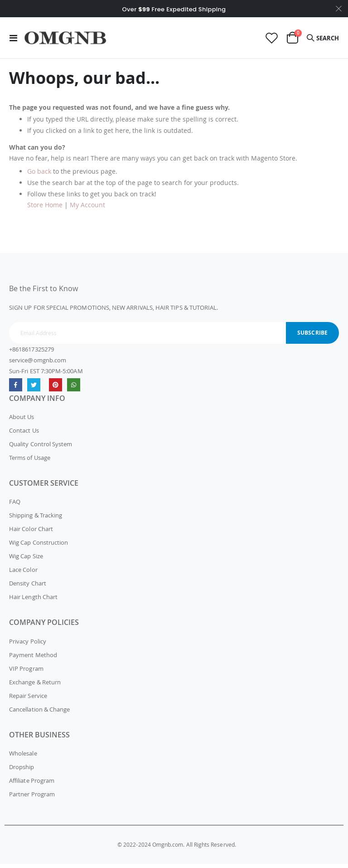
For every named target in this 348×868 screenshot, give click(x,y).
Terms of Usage (30, 462)
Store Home (45, 209)
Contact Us (24, 434)
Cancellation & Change (39, 713)
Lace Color (23, 574)
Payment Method (33, 659)
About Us (22, 421)
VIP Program (26, 673)
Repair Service (28, 700)
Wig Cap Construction (39, 546)
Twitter (34, 389)
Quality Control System (41, 448)
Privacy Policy (28, 645)
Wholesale (23, 757)
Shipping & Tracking (36, 519)
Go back (39, 175)
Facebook (16, 389)
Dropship (22, 771)
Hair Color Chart (31, 533)
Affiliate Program (32, 785)
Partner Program (32, 798)
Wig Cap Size (26, 560)
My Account (87, 209)
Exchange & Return (35, 686)
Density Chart (28, 587)
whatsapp (74, 389)
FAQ (15, 506)
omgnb (56, 389)
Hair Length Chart (33, 601)
